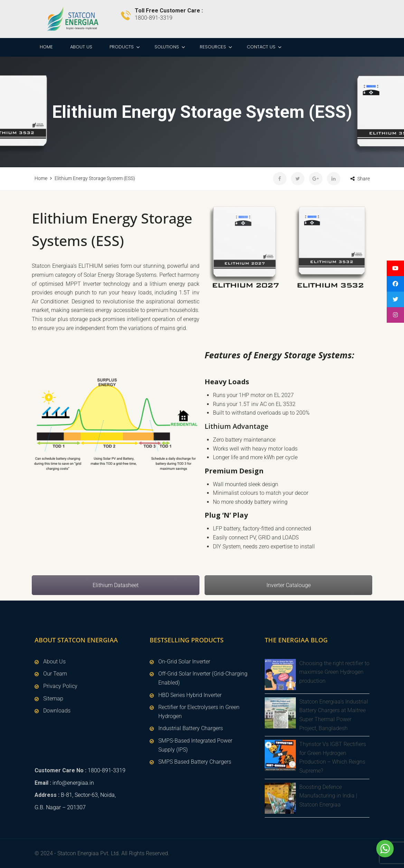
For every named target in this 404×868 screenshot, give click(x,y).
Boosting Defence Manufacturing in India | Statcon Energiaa (328, 796)
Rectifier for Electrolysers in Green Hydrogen (199, 712)
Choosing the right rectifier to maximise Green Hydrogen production (334, 672)
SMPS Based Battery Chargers (195, 762)
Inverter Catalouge (289, 585)
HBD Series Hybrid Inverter (190, 695)
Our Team (55, 674)
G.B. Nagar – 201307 (60, 807)
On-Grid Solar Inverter (184, 662)
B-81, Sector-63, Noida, (88, 795)
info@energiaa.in (73, 783)
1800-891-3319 (107, 770)
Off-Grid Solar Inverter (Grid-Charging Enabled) (203, 678)
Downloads (57, 711)
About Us (81, 47)
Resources (213, 47)
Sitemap (53, 699)
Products (122, 47)
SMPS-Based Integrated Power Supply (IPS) (195, 745)
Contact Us (261, 47)
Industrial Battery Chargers (191, 728)
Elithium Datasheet (116, 585)
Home (46, 47)
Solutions (167, 47)
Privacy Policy (60, 686)
